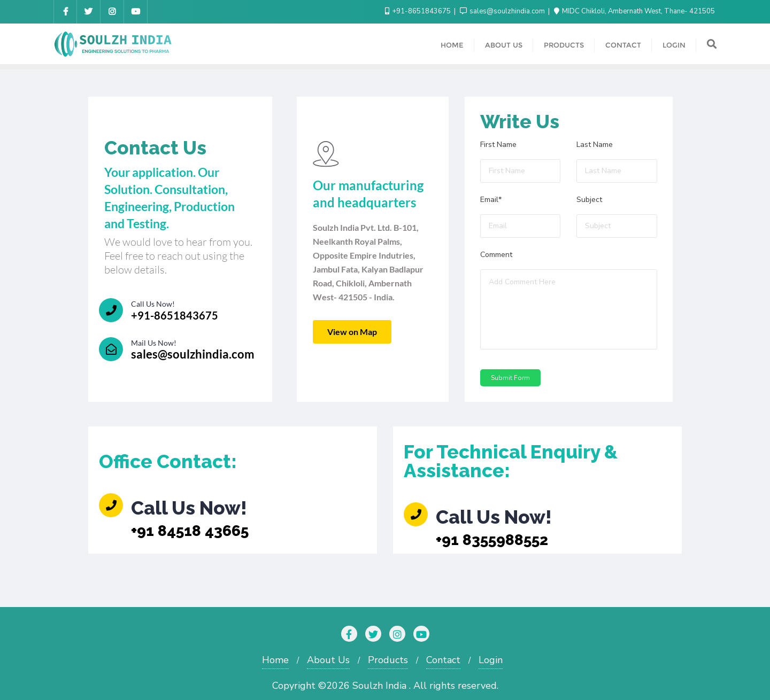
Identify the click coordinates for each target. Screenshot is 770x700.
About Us (328, 660)
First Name (498, 145)
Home (275, 660)
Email (491, 200)
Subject (589, 200)
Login (491, 660)
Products (388, 660)
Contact (443, 660)
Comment (496, 255)
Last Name (595, 145)
